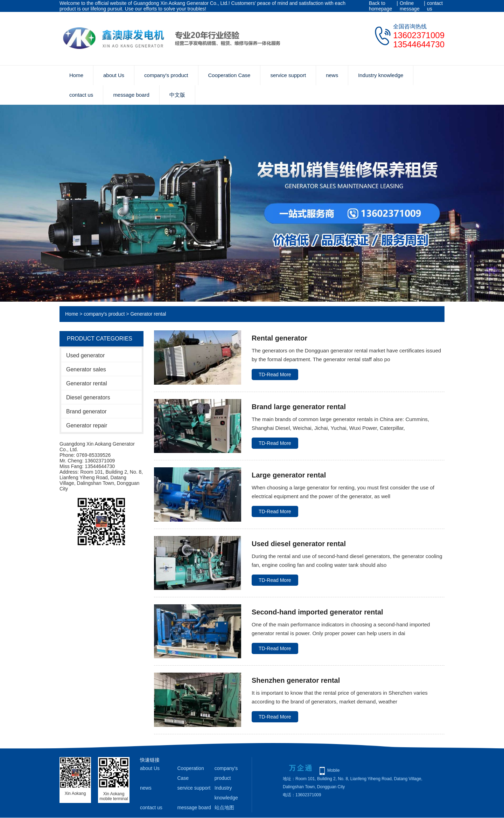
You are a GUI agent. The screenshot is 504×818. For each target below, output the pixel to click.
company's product (166, 75)
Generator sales (86, 369)
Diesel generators (88, 397)
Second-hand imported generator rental (317, 612)
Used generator (85, 355)
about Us (114, 75)
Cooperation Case (229, 75)
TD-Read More (275, 374)
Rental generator (279, 338)
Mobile (333, 770)
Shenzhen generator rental (296, 680)
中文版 (177, 95)
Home (76, 75)
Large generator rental (289, 475)
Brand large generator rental (299, 407)
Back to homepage (380, 6)
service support (288, 75)
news (332, 75)
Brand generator (86, 411)
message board (131, 95)
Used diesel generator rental (299, 544)
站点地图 (224, 807)
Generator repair (87, 425)
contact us (435, 6)
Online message (410, 6)
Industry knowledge (381, 75)
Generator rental (148, 314)
